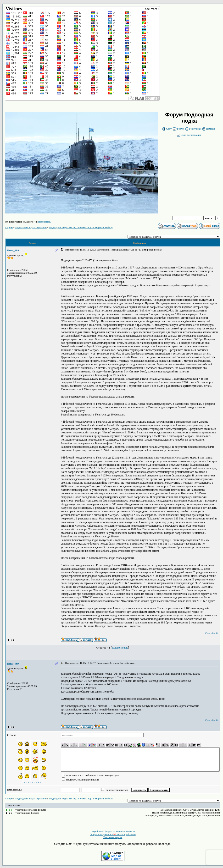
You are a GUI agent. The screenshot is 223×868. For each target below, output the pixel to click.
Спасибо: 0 (211, 633)
